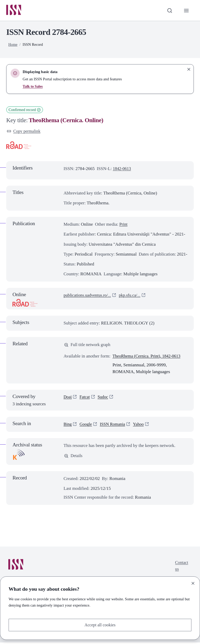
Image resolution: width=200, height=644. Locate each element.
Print (124, 225)
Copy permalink (24, 132)
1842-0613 (122, 170)
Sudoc (104, 398)
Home (13, 45)
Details (74, 457)
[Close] (193, 583)
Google (86, 426)
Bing (68, 426)
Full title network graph (88, 346)
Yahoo (141, 426)
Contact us (181, 568)
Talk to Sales (33, 87)
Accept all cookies (100, 625)
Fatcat (85, 398)
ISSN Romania (114, 426)
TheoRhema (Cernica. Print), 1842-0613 (148, 357)
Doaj (68, 398)
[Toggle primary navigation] (186, 11)
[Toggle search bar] (169, 11)
